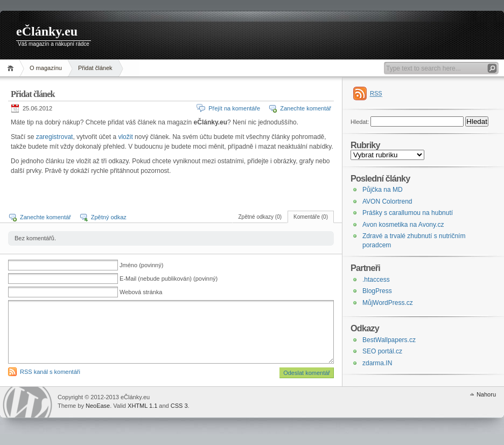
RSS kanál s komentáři (50, 372)
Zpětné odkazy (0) (260, 217)
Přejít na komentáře (234, 108)
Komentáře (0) (311, 217)
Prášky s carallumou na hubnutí (408, 213)
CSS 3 (179, 406)
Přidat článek (95, 68)
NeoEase (98, 406)
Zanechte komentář (306, 108)
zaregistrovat (55, 137)
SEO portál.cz (382, 351)
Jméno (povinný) (141, 265)
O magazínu (46, 68)
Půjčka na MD (383, 190)
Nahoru (486, 394)
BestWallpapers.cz (389, 340)
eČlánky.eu (47, 31)
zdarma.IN (377, 363)
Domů (12, 68)
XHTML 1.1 (142, 406)
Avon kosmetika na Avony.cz (403, 225)
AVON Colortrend (387, 201)
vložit (125, 137)
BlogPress (377, 291)
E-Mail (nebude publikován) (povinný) (169, 279)
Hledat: (360, 122)
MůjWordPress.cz (388, 303)
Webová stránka (141, 292)
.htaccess (376, 280)
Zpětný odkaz (109, 217)
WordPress (27, 402)
